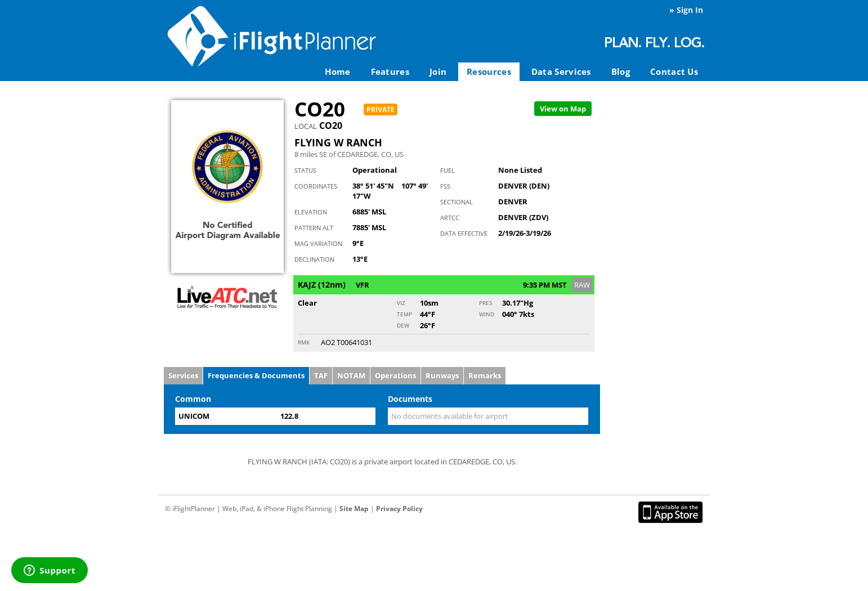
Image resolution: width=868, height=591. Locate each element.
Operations (395, 375)
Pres (486, 303)
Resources (489, 71)
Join (438, 71)
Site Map (354, 509)
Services (183, 375)
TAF (321, 375)
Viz (401, 303)
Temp (404, 314)
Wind (487, 314)
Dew (403, 325)
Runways (442, 375)
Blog (621, 71)
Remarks (485, 375)
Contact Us (674, 71)
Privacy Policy (399, 509)
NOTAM (351, 375)
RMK (304, 342)
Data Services (561, 71)
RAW (582, 285)
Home (337, 71)
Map (563, 109)
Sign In (690, 10)
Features (390, 71)
